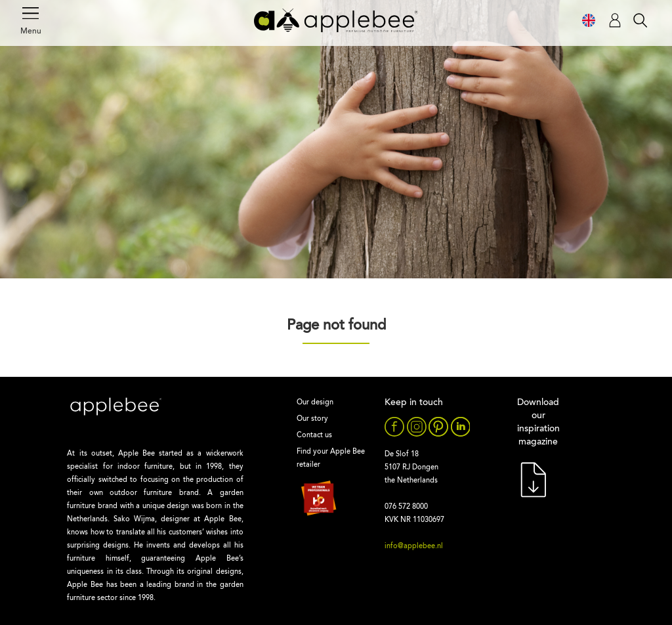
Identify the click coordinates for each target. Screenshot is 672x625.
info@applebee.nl (414, 547)
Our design (315, 403)
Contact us (314, 436)
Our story (312, 419)
